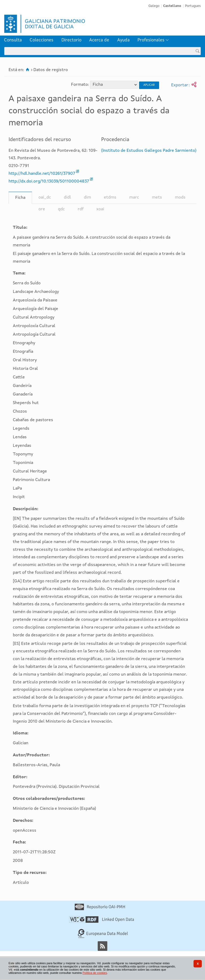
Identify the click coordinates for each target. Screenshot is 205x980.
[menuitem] (13, 40)
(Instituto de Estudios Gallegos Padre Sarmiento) (149, 151)
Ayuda (123, 40)
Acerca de (99, 40)
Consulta (13, 40)
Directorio (71, 40)
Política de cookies (95, 973)
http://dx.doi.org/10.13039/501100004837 (49, 181)
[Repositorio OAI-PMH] (100, 909)
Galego (154, 6)
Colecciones (42, 40)
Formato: (80, 85)
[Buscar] (198, 51)
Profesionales (151, 40)
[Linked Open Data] (102, 922)
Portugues (193, 6)
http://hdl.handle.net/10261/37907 (42, 174)
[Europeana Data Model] (103, 937)
